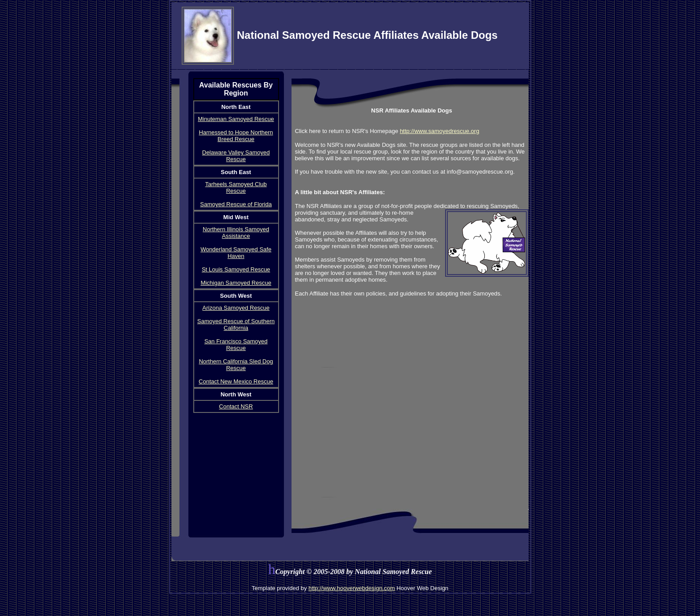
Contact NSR (236, 406)
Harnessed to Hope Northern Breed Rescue (236, 136)
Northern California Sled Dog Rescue (236, 365)
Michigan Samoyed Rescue (236, 283)
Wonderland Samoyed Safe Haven (236, 253)
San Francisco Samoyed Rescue (236, 345)
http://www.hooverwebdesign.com (352, 588)
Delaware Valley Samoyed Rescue (236, 156)
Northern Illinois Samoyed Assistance (236, 233)
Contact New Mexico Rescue (236, 381)
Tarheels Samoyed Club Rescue (236, 187)
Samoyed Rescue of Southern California (236, 325)
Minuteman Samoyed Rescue (236, 119)
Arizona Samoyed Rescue (236, 308)
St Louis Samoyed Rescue (236, 269)
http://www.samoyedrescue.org (440, 131)
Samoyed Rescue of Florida (236, 204)
